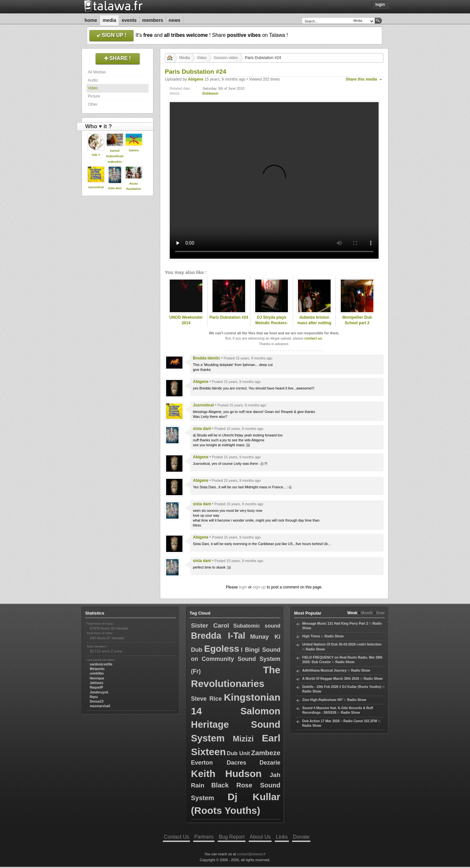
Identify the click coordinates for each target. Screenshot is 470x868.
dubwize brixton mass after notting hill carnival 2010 (314, 323)
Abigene (196, 79)
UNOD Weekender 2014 (186, 320)
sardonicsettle (101, 664)
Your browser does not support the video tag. (274, 180)
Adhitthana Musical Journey (324, 670)
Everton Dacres (219, 763)
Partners (204, 837)
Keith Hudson (226, 774)
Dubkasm (210, 93)
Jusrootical (96, 187)
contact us (313, 338)
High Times (311, 636)
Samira (133, 150)
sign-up (259, 587)
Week (352, 613)
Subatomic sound (257, 626)
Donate (301, 837)
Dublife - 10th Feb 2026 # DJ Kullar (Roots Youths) (342, 687)
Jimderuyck (99, 692)
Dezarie (270, 763)
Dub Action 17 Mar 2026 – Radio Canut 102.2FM (340, 721)
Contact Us (176, 837)
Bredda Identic (206, 358)
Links (282, 837)
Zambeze (266, 753)
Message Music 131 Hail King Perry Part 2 (335, 624)
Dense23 (97, 701)
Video (93, 88)
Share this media (361, 79)
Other (93, 104)
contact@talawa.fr (251, 854)
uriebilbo (97, 673)
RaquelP (96, 687)
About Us (260, 837)
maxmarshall (100, 706)
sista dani (115, 188)
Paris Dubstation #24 (229, 317)
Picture (94, 96)
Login (380, 5)
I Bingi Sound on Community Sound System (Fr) (236, 661)
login (243, 587)
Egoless (221, 649)
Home (91, 20)
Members (153, 20)
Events (129, 20)
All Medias (97, 72)
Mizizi (243, 739)
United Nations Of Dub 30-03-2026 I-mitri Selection (342, 644)
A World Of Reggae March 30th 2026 (331, 679)
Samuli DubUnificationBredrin (115, 156)
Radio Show (334, 636)
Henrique (97, 678)
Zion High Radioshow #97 (322, 700)
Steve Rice (206, 699)
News (175, 20)
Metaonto (97, 669)
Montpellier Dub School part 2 (357, 320)
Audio (93, 80)
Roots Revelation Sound (134, 189)
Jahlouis (96, 683)
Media (109, 20)
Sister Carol (210, 625)
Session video (226, 58)
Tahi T (96, 155)
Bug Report (232, 837)
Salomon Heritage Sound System (236, 725)
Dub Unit (238, 753)
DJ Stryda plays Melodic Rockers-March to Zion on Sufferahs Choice (271, 326)
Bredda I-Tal (218, 636)
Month (367, 613)
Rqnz (94, 697)
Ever (381, 613)
